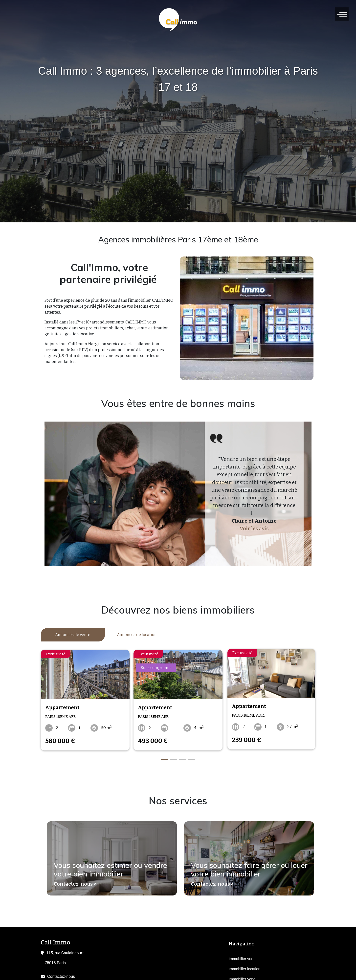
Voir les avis (254, 529)
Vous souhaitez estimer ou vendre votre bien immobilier (112, 869)
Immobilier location (245, 967)
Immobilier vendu (243, 977)
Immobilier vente (243, 957)
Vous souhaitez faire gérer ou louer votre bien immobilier (241, 869)
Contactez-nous (61, 974)
